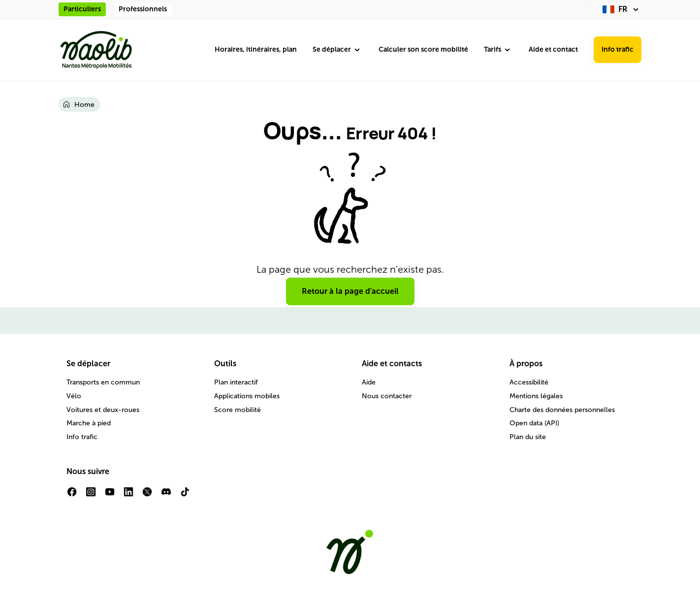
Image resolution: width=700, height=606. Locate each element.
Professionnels (143, 9)
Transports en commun (103, 382)
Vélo (74, 396)
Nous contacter (387, 396)
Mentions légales (536, 396)
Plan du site (528, 437)
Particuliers (82, 9)
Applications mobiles (247, 396)
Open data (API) (534, 423)
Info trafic (618, 49)
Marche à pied (89, 423)
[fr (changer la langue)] (622, 9)
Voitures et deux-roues (103, 410)
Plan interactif (236, 382)
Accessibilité (529, 382)
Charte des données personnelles (562, 410)
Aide (369, 382)
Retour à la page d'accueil (350, 291)
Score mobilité (238, 410)
